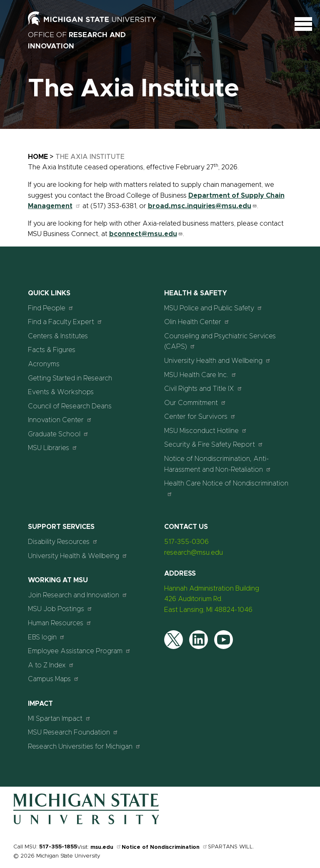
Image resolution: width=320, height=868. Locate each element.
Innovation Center (60, 420)
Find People (51, 308)
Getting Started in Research (70, 378)
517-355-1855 (58, 847)
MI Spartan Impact (59, 718)
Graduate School (58, 434)
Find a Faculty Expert (65, 322)
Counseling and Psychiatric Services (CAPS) (220, 342)
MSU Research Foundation (73, 732)
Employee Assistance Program (79, 651)
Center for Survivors (200, 416)
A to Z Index (51, 665)
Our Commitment (195, 403)
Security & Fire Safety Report (214, 444)
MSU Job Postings (60, 609)
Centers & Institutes (58, 336)
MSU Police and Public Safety (213, 308)
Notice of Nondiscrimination (165, 847)
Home (38, 157)
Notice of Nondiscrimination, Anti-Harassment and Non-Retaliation (218, 464)
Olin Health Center (197, 322)
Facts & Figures (52, 350)
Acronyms (44, 364)
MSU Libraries (53, 448)
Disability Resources (63, 542)
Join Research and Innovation (78, 595)
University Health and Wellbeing (217, 361)
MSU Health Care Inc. (200, 375)
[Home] (86, 823)
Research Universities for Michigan (84, 746)
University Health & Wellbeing (78, 556)
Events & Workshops (61, 392)
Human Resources (60, 623)
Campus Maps (54, 679)
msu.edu (106, 847)
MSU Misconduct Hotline (206, 431)
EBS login (46, 637)
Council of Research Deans (70, 406)
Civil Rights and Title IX (203, 389)
